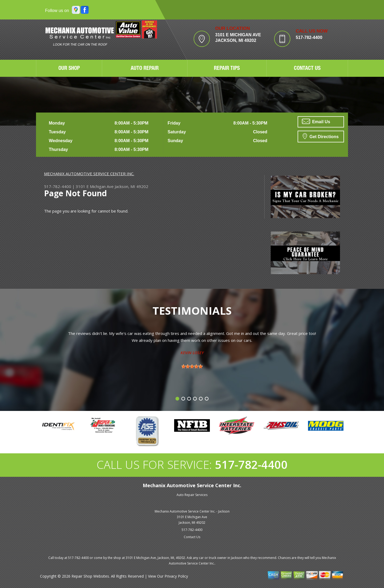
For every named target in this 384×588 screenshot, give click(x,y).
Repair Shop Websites (90, 576)
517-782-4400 (309, 37)
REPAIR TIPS (227, 69)
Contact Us (192, 537)
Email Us (316, 121)
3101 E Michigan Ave (95, 186)
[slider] (192, 366)
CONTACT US (307, 69)
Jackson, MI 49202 (131, 186)
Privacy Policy (176, 576)
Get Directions (321, 136)
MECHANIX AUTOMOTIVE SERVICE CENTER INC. (89, 174)
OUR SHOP (69, 69)
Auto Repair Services (192, 495)
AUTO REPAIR (145, 69)
